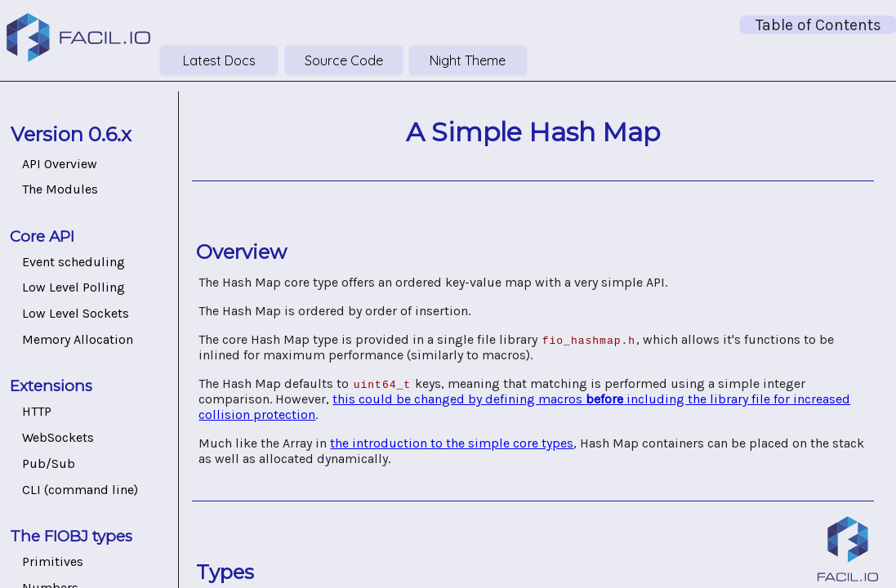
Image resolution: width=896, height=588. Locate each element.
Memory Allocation (78, 339)
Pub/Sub (49, 463)
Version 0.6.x (71, 134)
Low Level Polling (74, 287)
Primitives (53, 561)
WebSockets (58, 437)
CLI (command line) (80, 490)
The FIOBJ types (71, 536)
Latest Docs (219, 60)
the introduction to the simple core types (452, 443)
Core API (42, 236)
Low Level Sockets (76, 313)
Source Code (344, 60)
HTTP (37, 411)
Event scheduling (74, 262)
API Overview (60, 164)
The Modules (60, 189)
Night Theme (468, 60)
